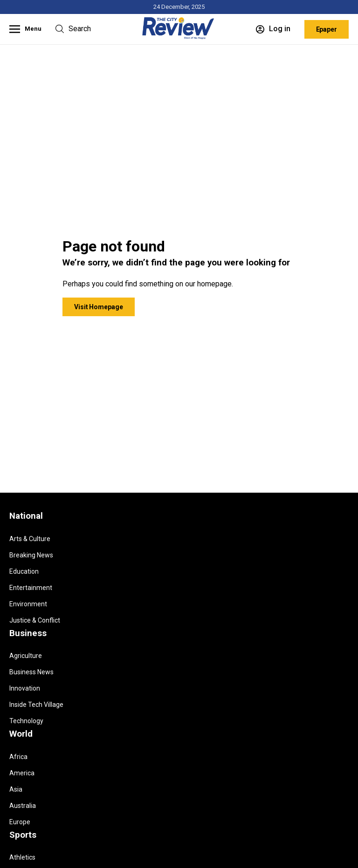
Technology (26, 721)
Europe (20, 822)
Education (24, 571)
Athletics (22, 857)
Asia (16, 789)
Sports (23, 835)
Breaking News (31, 555)
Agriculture (26, 656)
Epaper (327, 29)
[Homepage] (179, 37)
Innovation (25, 688)
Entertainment (31, 588)
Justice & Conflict (35, 620)
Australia (23, 806)
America (22, 773)
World (21, 734)
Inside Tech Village (36, 705)
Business (28, 633)
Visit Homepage (99, 307)
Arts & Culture (30, 539)
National (26, 516)
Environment (28, 604)
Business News (31, 672)
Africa (18, 757)
